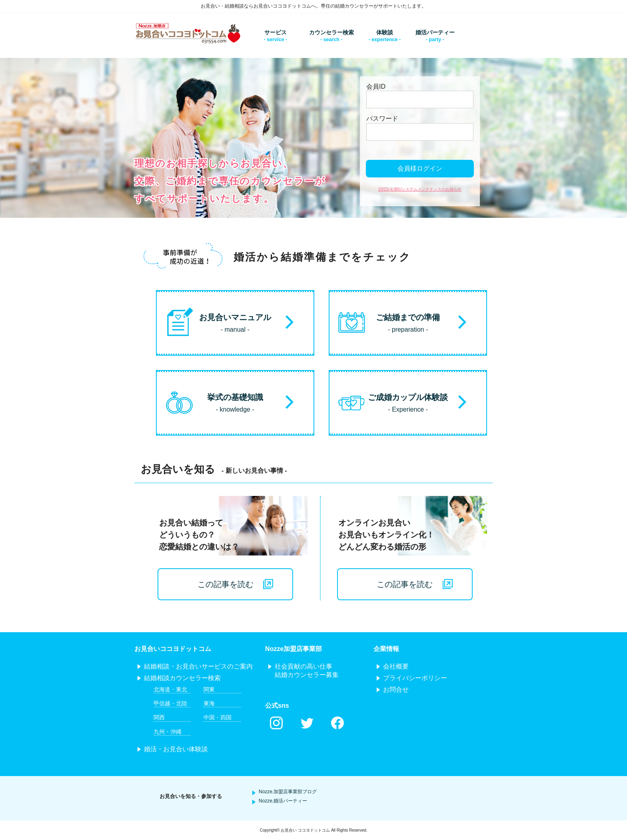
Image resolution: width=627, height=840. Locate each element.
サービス (276, 32)
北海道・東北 (170, 689)
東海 (209, 703)
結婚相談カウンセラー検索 (182, 678)
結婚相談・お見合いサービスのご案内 (198, 666)
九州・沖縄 (168, 732)
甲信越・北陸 (170, 703)
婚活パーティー (435, 32)
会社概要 (396, 666)
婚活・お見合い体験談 (176, 749)
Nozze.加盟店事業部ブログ (288, 792)
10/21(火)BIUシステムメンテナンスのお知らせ (420, 189)
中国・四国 (218, 717)
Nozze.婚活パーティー (283, 801)
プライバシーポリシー (415, 678)
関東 (209, 689)
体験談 (385, 32)
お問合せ (396, 690)
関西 (159, 717)
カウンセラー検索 (331, 32)
